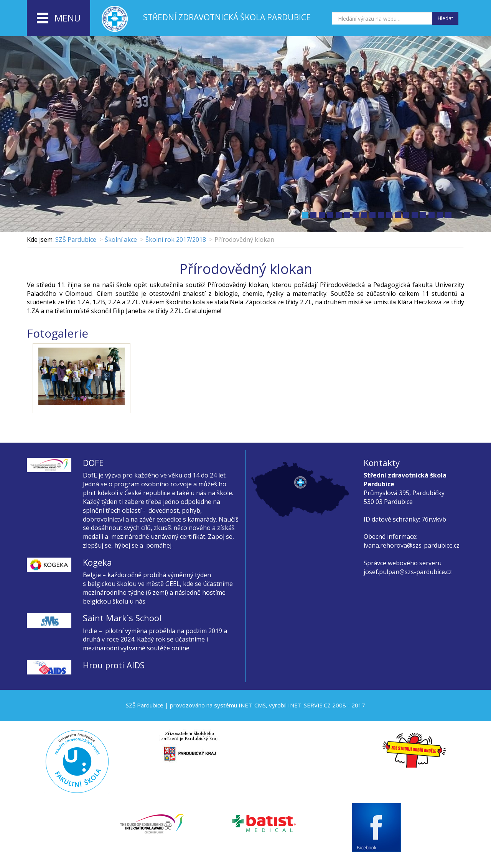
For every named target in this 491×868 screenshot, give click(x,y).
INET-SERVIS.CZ (309, 705)
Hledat (445, 18)
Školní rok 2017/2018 (176, 240)
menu (59, 18)
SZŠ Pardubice (76, 240)
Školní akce (121, 240)
